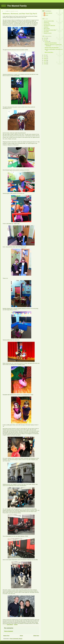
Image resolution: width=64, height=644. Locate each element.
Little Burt (46, 27)
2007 (45, 62)
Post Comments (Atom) (16, 639)
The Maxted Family (17, 6)
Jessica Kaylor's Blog (49, 21)
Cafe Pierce (46, 22)
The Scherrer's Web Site (49, 25)
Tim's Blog (46, 31)
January (47, 41)
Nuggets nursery (48, 33)
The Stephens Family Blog (50, 30)
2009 (45, 59)
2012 (45, 40)
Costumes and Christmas (51, 43)
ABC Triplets (47, 28)
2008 (45, 60)
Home (21, 636)
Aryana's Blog (47, 24)
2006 (45, 64)
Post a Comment (9, 631)
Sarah (47, 15)
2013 (45, 38)
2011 (45, 55)
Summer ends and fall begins (52, 47)
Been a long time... (49, 52)
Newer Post (6, 636)
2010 (45, 57)
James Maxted (49, 13)
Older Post (36, 636)
